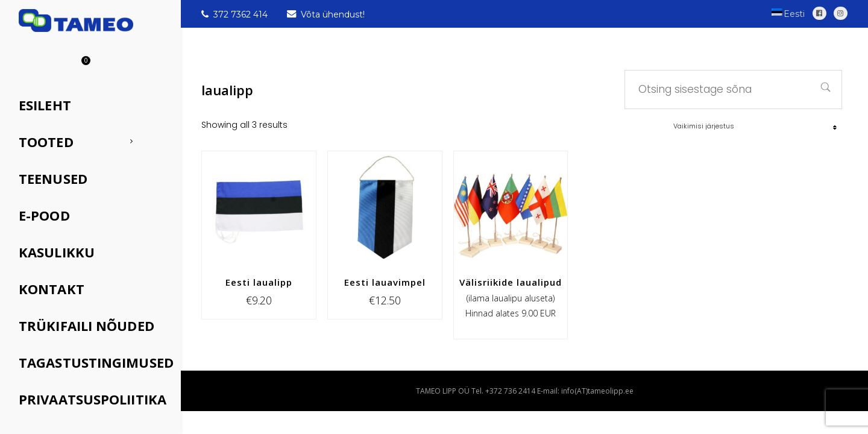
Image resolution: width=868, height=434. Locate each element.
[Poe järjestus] (755, 126)
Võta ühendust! (326, 14)
